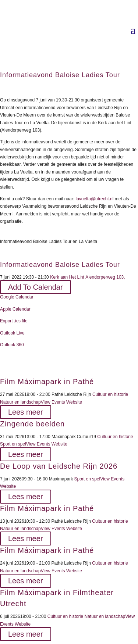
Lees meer (26, 412)
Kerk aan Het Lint (67, 277)
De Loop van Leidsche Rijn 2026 (59, 466)
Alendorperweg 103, (105, 277)
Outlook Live (12, 333)
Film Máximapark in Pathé (47, 382)
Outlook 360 (12, 345)
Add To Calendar (36, 287)
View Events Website (61, 402)
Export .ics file (14, 321)
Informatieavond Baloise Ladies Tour (60, 265)
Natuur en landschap (20, 402)
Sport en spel (13, 444)
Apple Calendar (15, 309)
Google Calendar (17, 297)
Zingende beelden (32, 424)
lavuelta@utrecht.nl (94, 199)
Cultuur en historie (110, 394)
